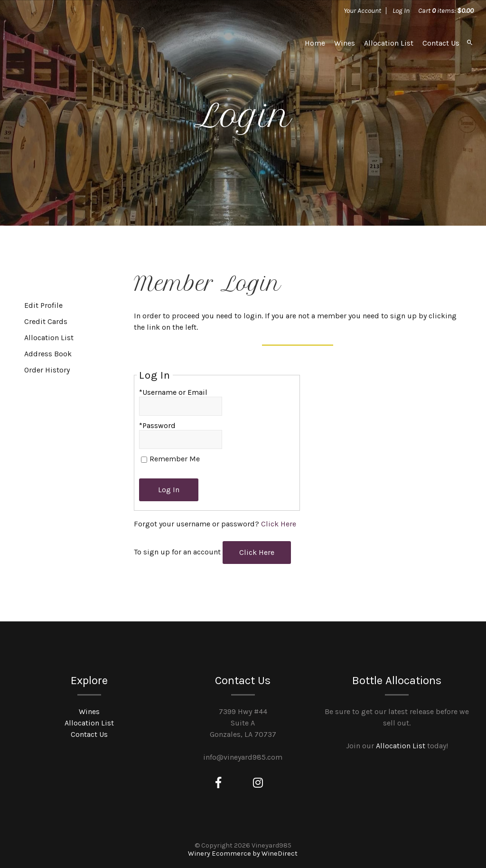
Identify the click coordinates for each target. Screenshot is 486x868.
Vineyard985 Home (84, 43)
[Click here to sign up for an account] (257, 553)
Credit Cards (46, 321)
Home (315, 43)
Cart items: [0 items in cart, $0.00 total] (446, 10)
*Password (157, 425)
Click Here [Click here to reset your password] (279, 524)
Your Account (362, 10)
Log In (401, 10)
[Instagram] (258, 783)
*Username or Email (173, 392)
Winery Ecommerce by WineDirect (243, 854)
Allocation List (389, 43)
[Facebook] (218, 783)
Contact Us (441, 43)
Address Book (48, 354)
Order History (47, 370)
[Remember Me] (144, 460)
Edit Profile (43, 305)
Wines (345, 43)
